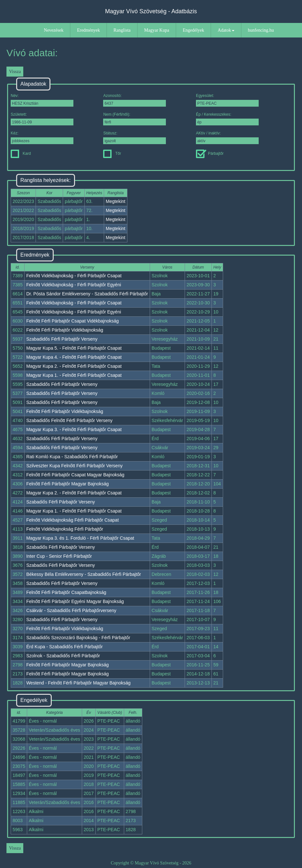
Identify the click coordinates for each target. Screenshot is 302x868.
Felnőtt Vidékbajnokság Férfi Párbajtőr (65, 529)
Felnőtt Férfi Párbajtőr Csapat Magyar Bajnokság (75, 475)
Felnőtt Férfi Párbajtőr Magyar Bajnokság (67, 484)
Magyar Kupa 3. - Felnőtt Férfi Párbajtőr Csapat (74, 429)
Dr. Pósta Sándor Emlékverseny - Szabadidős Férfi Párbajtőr (87, 294)
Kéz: (42, 138)
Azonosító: (135, 100)
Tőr (112, 153)
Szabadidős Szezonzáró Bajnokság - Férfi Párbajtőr (78, 638)
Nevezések (54, 30)
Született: (42, 119)
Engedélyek (193, 30)
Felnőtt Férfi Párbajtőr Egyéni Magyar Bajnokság (75, 601)
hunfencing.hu (261, 30)
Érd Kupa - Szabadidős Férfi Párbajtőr (65, 647)
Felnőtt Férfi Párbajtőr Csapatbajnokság (66, 592)
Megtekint (116, 201)
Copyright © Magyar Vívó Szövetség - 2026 (151, 863)
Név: (42, 100)
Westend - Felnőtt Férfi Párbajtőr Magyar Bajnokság (78, 683)
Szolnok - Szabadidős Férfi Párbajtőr (63, 656)
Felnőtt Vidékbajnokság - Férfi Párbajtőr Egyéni (74, 285)
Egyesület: (227, 100)
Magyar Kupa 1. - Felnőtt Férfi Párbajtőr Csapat (74, 375)
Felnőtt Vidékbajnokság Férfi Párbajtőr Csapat (72, 520)
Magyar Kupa (157, 30)
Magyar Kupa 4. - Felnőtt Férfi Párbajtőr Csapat (74, 357)
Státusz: (135, 138)
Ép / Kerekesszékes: (227, 119)
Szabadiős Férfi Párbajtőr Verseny (60, 502)
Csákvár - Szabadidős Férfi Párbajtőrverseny (71, 610)
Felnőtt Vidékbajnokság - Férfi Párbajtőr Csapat (74, 276)
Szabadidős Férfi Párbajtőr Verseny (62, 339)
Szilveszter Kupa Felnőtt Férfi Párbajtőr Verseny (74, 466)
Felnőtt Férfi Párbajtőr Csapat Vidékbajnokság (72, 321)
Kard (21, 153)
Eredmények (88, 30)
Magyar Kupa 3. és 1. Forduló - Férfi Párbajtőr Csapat (80, 538)
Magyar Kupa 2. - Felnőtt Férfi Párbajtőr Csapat (74, 366)
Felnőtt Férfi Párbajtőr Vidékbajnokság (65, 330)
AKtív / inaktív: (227, 138)
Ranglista (122, 30)
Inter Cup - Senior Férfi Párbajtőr (59, 556)
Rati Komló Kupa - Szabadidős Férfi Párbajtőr (72, 457)
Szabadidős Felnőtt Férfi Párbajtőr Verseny (69, 420)
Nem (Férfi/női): (135, 119)
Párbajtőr (210, 153)
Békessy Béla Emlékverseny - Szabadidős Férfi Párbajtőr (84, 574)
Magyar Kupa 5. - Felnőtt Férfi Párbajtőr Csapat (74, 348)
